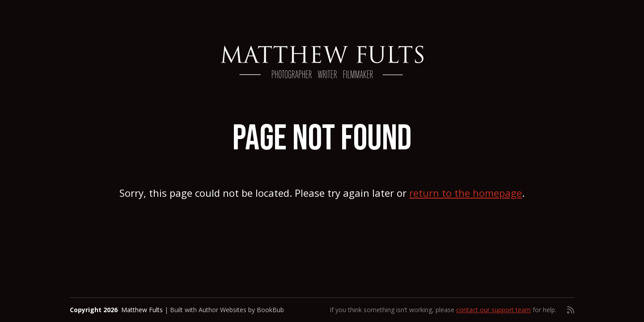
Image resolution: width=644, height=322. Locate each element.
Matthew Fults (142, 310)
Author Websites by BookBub (241, 310)
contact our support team (494, 310)
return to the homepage (466, 193)
